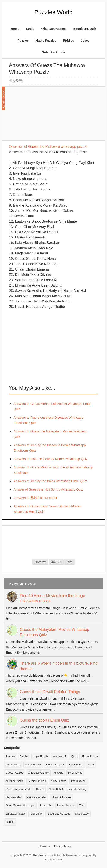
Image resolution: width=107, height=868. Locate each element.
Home (15, 29)
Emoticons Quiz (85, 29)
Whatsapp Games (54, 29)
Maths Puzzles (46, 41)
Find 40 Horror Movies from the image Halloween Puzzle (52, 598)
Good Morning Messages (20, 806)
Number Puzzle (15, 781)
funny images (58, 781)
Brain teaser (76, 765)
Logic (30, 29)
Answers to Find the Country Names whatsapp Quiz (50, 459)
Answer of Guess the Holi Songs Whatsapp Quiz (48, 489)
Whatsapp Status (16, 814)
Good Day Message (59, 814)
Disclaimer (36, 814)
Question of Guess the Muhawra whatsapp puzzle (48, 146)
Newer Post (40, 562)
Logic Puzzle (41, 756)
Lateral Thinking (77, 789)
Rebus (40, 789)
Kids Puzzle (82, 814)
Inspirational (75, 773)
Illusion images (66, 806)
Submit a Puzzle (53, 52)
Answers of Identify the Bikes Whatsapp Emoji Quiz (50, 481)
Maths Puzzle (33, 765)
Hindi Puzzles (14, 797)
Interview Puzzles (36, 797)
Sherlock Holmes (61, 797)
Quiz (74, 756)
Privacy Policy (62, 846)
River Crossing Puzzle (19, 789)
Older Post (56, 562)
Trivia (82, 806)
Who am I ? (60, 756)
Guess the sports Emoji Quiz (44, 720)
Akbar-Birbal (56, 789)
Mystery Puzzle (37, 781)
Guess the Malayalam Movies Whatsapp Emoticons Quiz (54, 632)
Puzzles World (53, 12)
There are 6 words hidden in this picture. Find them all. (59, 666)
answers (58, 773)
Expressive (46, 806)
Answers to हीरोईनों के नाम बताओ (35, 498)
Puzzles (23, 41)
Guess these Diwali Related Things (50, 692)
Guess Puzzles (14, 773)
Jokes (85, 41)
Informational (79, 781)
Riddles (69, 41)
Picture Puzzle (90, 756)
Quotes (10, 822)
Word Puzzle (13, 765)
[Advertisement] (41, 116)
